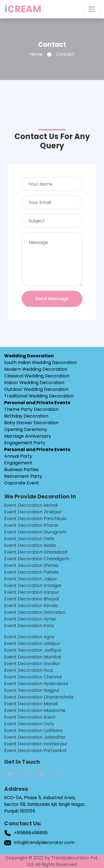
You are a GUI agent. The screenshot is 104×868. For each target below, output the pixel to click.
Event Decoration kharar (31, 525)
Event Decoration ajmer (30, 619)
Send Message (52, 299)
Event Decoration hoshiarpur (36, 744)
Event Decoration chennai (33, 677)
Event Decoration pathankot (35, 751)
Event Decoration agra (29, 637)
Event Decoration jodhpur (33, 650)
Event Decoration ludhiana (33, 730)
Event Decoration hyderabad (36, 684)
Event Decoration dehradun (35, 612)
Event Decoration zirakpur (33, 512)
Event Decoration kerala (31, 606)
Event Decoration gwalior (32, 664)
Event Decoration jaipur (31, 579)
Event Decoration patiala (31, 572)
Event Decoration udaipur (32, 643)
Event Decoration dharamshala (39, 697)
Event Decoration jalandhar (35, 737)
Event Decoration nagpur (32, 690)
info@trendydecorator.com (44, 842)
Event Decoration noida (30, 545)
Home (36, 54)
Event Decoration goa (28, 670)
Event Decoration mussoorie (35, 710)
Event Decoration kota (29, 626)
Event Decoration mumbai (33, 657)
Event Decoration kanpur (32, 592)
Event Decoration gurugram (35, 532)
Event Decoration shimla (31, 565)
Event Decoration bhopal (31, 599)
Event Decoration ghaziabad (36, 552)
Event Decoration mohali (31, 505)
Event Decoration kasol (30, 717)
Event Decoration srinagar (33, 585)
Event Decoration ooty (29, 724)
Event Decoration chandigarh (37, 559)
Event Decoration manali (31, 704)
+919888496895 (31, 833)
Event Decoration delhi (29, 539)
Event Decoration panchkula (35, 519)
